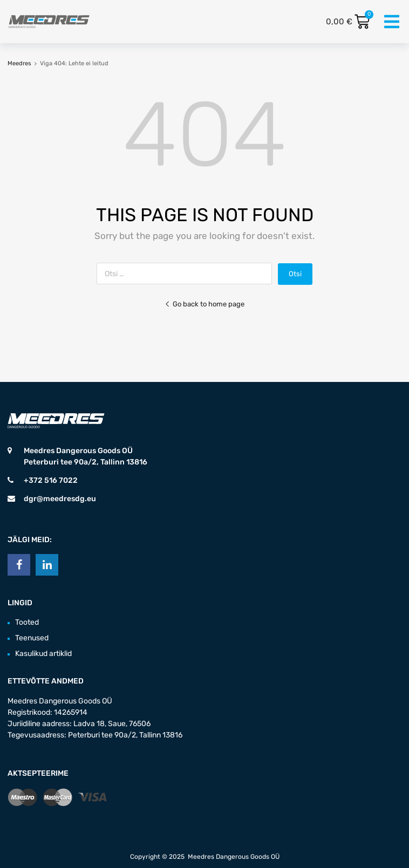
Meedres (19, 63)
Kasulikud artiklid (43, 654)
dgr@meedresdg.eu (60, 499)
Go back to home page (204, 304)
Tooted (27, 622)
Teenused (32, 638)
